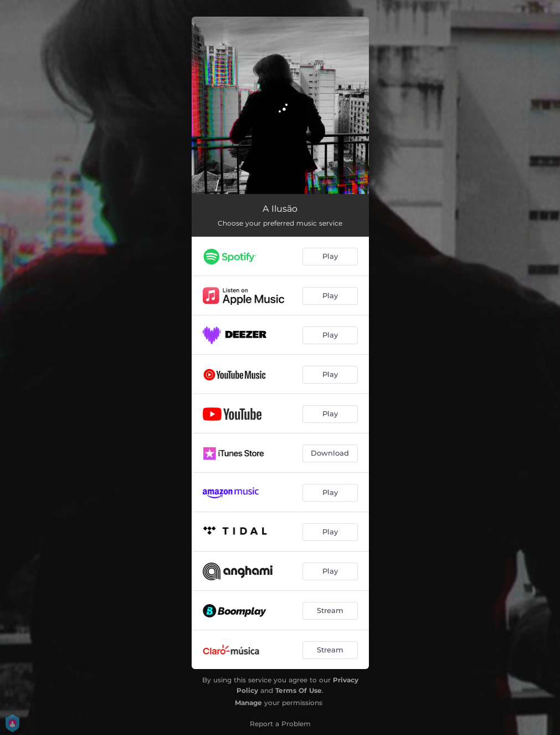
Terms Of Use (299, 690)
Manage (248, 703)
